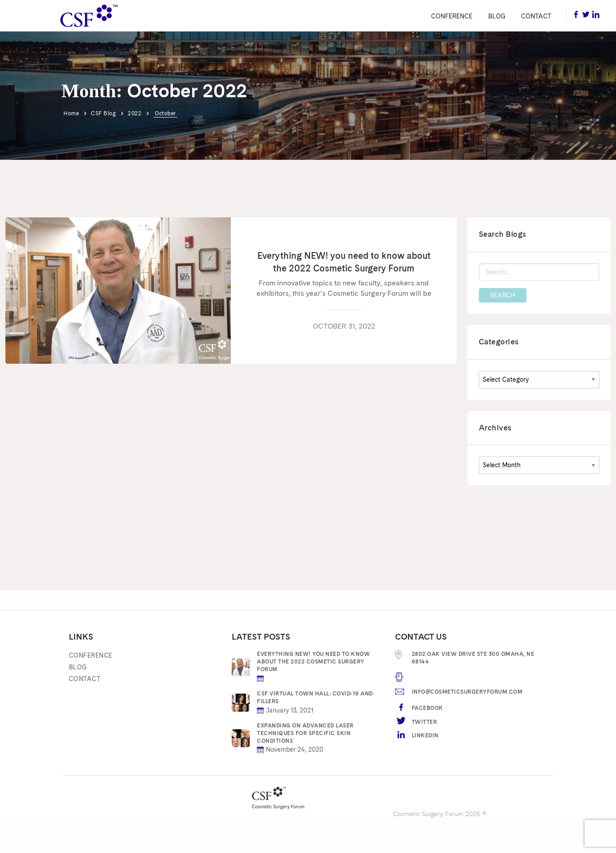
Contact (536, 16)
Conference (452, 16)
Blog (497, 16)
